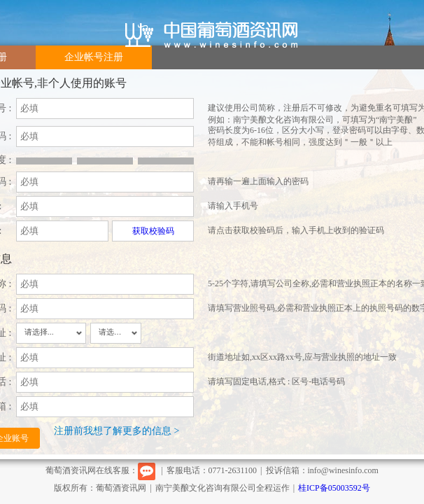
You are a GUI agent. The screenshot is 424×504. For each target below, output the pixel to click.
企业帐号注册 (94, 57)
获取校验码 (153, 231)
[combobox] (51, 333)
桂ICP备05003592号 (334, 488)
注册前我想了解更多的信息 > (116, 431)
